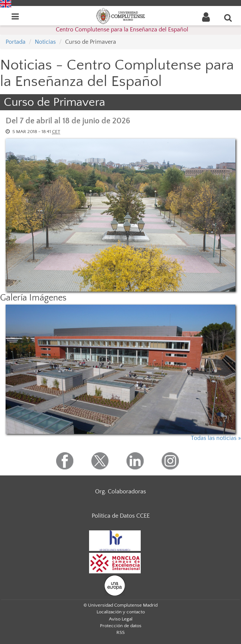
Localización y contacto (121, 612)
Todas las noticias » (216, 438)
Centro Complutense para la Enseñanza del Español (122, 30)
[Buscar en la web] (228, 18)
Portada (16, 42)
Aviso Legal (121, 619)
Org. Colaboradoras (120, 492)
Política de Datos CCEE (121, 516)
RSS (120, 632)
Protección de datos (121, 626)
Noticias (45, 42)
